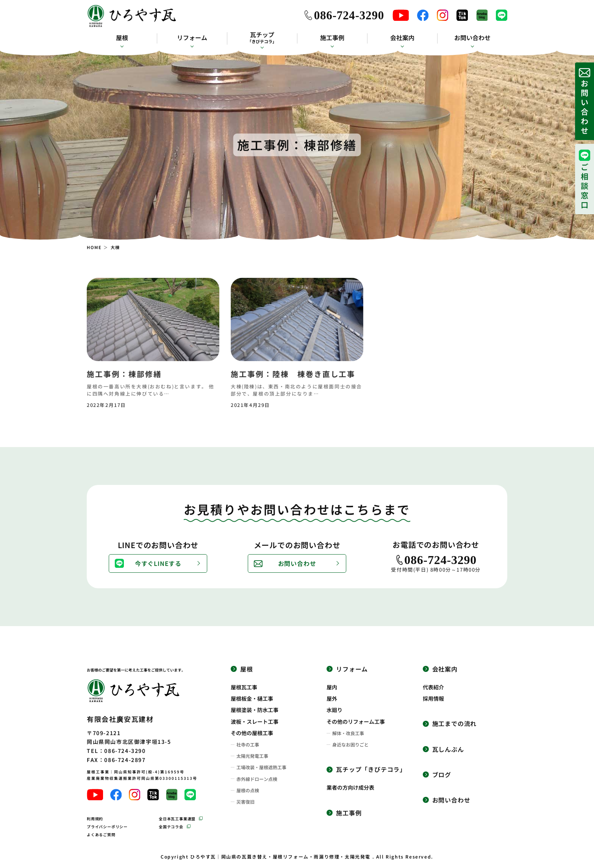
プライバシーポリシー (107, 827)
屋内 (332, 687)
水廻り (335, 710)
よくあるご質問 (101, 834)
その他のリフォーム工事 (356, 722)
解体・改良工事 (348, 733)
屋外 (332, 698)
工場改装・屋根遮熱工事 (261, 767)
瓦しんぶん (448, 749)
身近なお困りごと (350, 745)
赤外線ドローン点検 (257, 779)
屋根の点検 (248, 790)
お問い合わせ (472, 37)
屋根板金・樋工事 (252, 698)
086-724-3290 (349, 15)
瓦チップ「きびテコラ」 (371, 769)
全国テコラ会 (171, 827)
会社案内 (402, 37)
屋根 (122, 37)
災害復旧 (245, 802)
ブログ (442, 775)
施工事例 (332, 37)
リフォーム (192, 37)
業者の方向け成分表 (350, 787)
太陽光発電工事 (252, 756)
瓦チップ (262, 37)
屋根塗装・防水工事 (255, 710)
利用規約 (95, 819)
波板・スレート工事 (255, 722)
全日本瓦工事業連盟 (177, 819)
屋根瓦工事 (244, 687)
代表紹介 (433, 687)
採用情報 (433, 698)
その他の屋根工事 (252, 733)
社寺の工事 (248, 745)
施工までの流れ (455, 724)
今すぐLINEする (158, 563)
